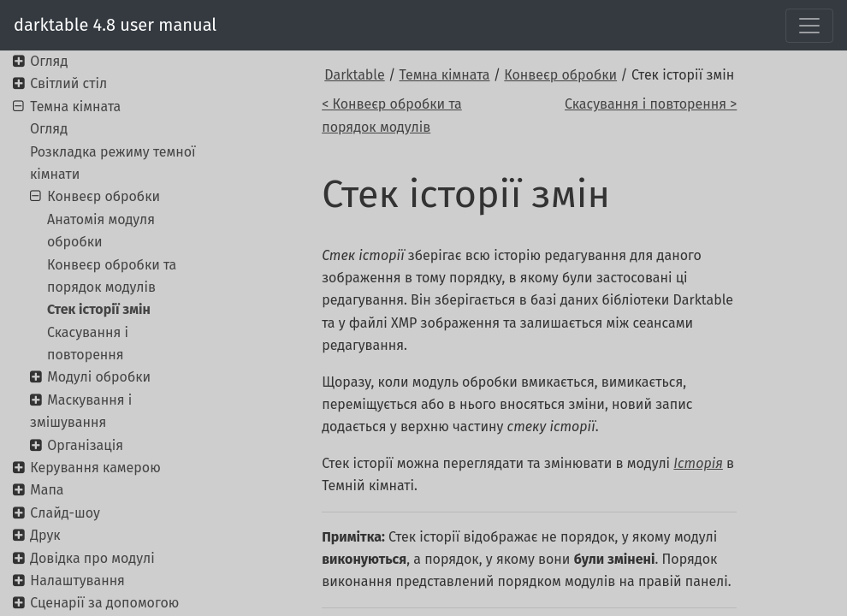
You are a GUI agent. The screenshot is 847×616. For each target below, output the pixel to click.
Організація (85, 445)
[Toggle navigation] (809, 26)
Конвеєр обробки (560, 75)
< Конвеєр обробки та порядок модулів (392, 115)
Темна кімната (445, 75)
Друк (45, 535)
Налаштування (77, 580)
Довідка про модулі (92, 558)
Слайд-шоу (65, 513)
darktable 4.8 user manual (115, 25)
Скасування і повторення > (651, 104)
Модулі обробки (99, 377)
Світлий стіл (68, 83)
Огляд (49, 61)
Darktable (354, 75)
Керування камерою (95, 468)
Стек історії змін (99, 309)
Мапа (47, 490)
